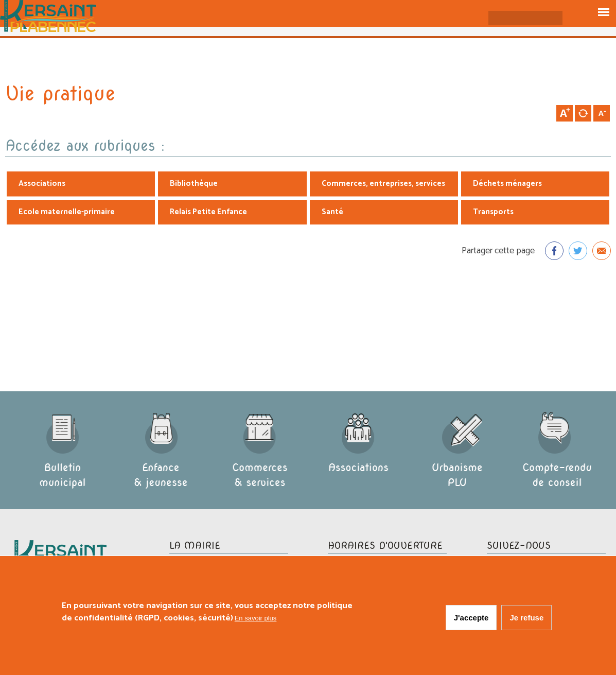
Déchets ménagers (507, 184)
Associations (42, 184)
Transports (493, 212)
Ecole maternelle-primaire (67, 212)
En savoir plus (256, 620)
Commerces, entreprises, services (383, 184)
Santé (332, 212)
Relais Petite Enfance (208, 212)
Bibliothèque (194, 184)
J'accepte (471, 620)
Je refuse (526, 620)
